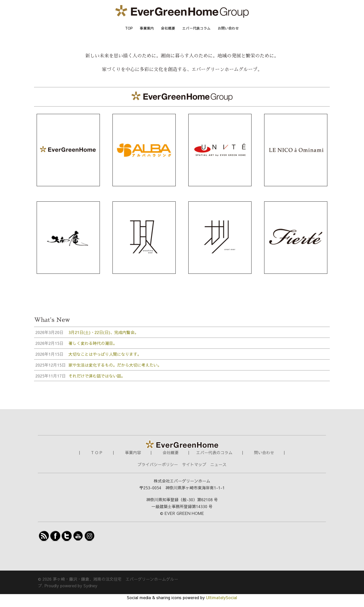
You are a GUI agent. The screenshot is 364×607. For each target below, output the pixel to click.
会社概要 (168, 28)
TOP (129, 28)
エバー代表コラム (196, 28)
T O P (97, 458)
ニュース (218, 470)
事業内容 (133, 458)
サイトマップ (194, 470)
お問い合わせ (228, 28)
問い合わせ (264, 458)
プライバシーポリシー (158, 470)
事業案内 (147, 28)
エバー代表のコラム (214, 458)
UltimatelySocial (222, 603)
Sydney (90, 592)
